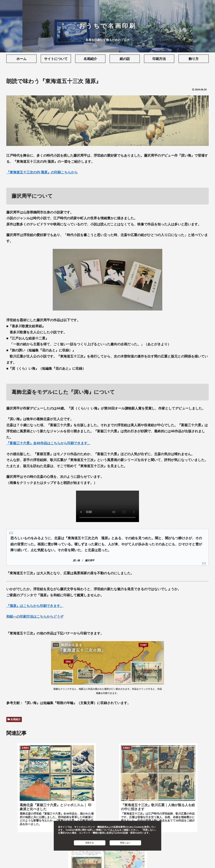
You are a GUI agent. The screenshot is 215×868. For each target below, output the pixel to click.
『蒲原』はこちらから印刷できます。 (35, 606)
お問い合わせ (157, 857)
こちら (116, 830)
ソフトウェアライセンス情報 (125, 857)
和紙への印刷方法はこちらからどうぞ (35, 617)
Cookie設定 (94, 857)
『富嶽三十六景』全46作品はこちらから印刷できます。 (49, 443)
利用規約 (42, 857)
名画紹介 (14, 719)
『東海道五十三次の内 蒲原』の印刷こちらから (42, 172)
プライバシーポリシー (67, 857)
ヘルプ (175, 857)
